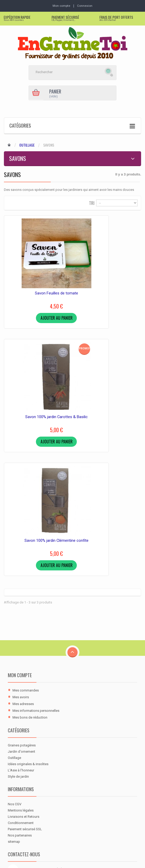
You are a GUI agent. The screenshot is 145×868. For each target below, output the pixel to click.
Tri (92, 203)
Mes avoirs (21, 551)
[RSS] (37, 764)
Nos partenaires (20, 690)
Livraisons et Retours (24, 671)
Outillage (27, 146)
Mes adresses (23, 558)
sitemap (14, 696)
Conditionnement (21, 677)
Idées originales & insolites (28, 618)
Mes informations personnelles (36, 565)
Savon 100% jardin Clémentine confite (36, 395)
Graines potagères (22, 599)
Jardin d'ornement (21, 606)
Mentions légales (21, 665)
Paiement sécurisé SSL (25, 683)
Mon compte (20, 529)
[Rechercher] (66, 73)
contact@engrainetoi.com (40, 736)
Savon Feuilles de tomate (36, 282)
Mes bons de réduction (30, 572)
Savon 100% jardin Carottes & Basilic (109, 282)
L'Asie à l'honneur (21, 624)
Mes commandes (26, 545)
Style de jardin (18, 631)
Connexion (86, 6)
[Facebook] (13, 764)
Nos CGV (15, 658)
